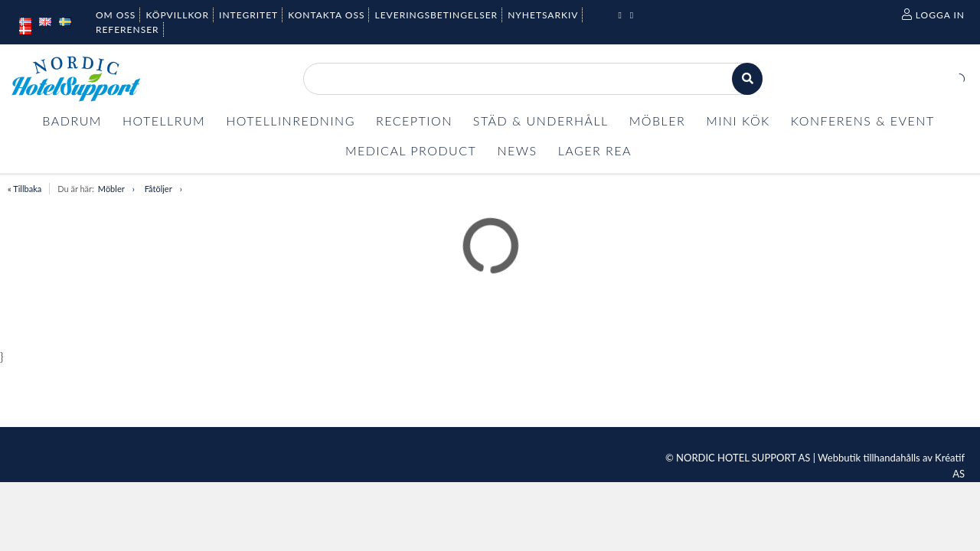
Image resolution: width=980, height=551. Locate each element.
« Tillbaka (24, 189)
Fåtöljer (158, 189)
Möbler (111, 189)
